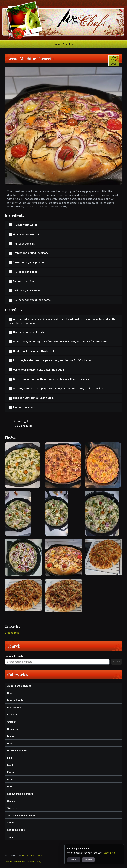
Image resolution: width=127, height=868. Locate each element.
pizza (10, 780)
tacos (11, 837)
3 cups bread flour (24, 281)
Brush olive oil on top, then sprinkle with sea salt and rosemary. (52, 379)
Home (57, 44)
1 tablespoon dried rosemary (31, 253)
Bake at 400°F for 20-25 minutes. (33, 398)
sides (10, 823)
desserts (12, 729)
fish (10, 758)
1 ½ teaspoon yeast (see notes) (32, 300)
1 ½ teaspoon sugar (25, 272)
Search (116, 662)
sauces (11, 801)
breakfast (13, 715)
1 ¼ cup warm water (25, 225)
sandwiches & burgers (20, 794)
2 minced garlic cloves (27, 290)
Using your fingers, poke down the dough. (39, 370)
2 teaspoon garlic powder (29, 262)
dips (10, 744)
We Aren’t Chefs (32, 856)
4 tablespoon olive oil (26, 234)
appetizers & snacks (19, 686)
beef (10, 693)
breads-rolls (12, 633)
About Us (68, 44)
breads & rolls (15, 700)
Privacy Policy (34, 862)
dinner (11, 736)
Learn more (109, 853)
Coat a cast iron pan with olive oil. (34, 351)
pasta (10, 772)
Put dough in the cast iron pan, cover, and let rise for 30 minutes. (53, 360)
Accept (88, 860)
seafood (12, 808)
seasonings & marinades (21, 816)
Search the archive (15, 656)
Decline (74, 860)
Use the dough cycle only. (29, 332)
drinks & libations (17, 751)
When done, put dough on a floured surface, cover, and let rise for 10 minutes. (61, 341)
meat (10, 765)
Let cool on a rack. (24, 407)
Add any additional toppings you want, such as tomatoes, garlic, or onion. (58, 388)
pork (10, 787)
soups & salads (16, 830)
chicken (12, 722)
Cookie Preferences (15, 862)
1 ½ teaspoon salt (24, 244)
